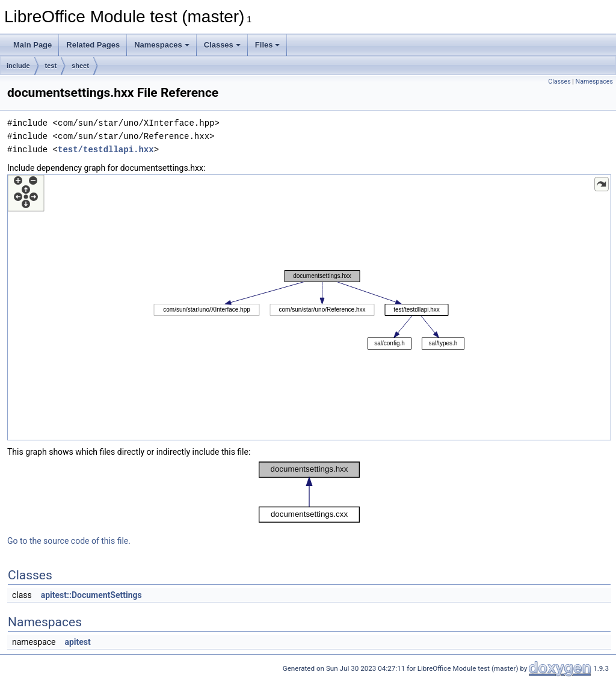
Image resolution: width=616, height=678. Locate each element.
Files (268, 45)
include (18, 66)
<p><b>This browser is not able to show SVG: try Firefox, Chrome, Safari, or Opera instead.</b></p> (309, 307)
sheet (80, 66)
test (51, 66)
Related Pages (93, 45)
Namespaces (162, 45)
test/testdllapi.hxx (106, 149)
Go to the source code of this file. (69, 541)
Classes (222, 45)
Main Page (32, 45)
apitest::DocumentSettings (91, 595)
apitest (77, 642)
